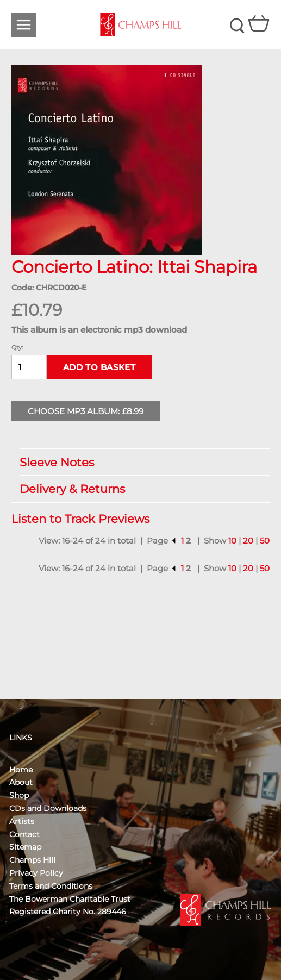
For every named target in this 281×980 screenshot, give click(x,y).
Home (21, 770)
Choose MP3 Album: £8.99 (86, 411)
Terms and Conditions (51, 886)
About (21, 782)
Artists (22, 821)
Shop (19, 795)
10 (232, 541)
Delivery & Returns (139, 489)
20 (248, 541)
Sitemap (25, 847)
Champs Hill (32, 860)
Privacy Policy (36, 873)
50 (265, 541)
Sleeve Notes (139, 462)
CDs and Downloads (48, 808)
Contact (24, 834)
